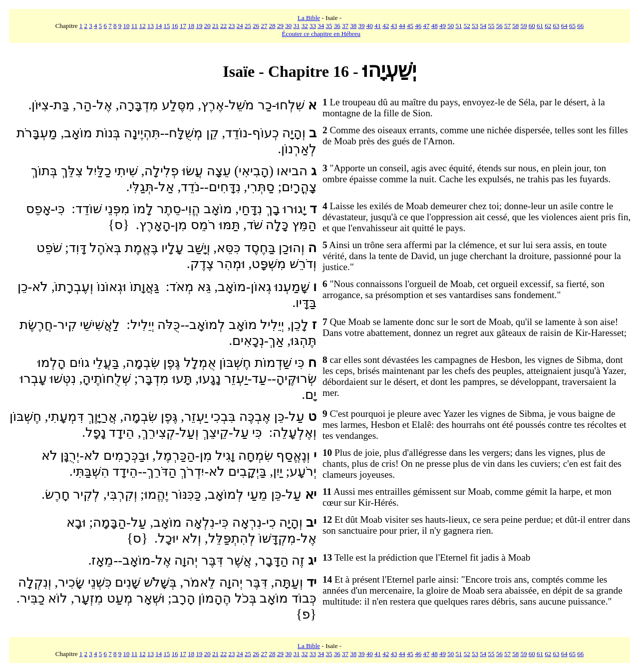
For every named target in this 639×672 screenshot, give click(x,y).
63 (556, 26)
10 (127, 26)
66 (580, 26)
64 (564, 26)
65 (572, 26)
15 (166, 26)
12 (143, 26)
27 (264, 26)
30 (288, 26)
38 (353, 26)
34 (321, 26)
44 (402, 26)
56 (499, 26)
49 (443, 26)
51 (459, 26)
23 (231, 26)
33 (313, 26)
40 (370, 26)
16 (175, 26)
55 (491, 26)
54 (483, 26)
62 (548, 26)
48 (435, 26)
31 (296, 26)
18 (191, 26)
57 (507, 26)
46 (418, 26)
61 (540, 26)
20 (207, 26)
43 (394, 26)
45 (410, 26)
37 (345, 26)
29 (280, 26)
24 (240, 26)
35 (329, 26)
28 (272, 26)
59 (523, 26)
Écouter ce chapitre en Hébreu (321, 34)
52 (467, 26)
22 (223, 26)
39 (361, 26)
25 (248, 26)
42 (386, 26)
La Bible (309, 18)
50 (451, 26)
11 (135, 26)
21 (215, 26)
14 (159, 26)
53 (475, 26)
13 (151, 26)
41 (378, 26)
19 (199, 26)
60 (532, 26)
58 (515, 26)
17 (183, 26)
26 (256, 26)
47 (426, 26)
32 (305, 26)
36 (337, 26)
